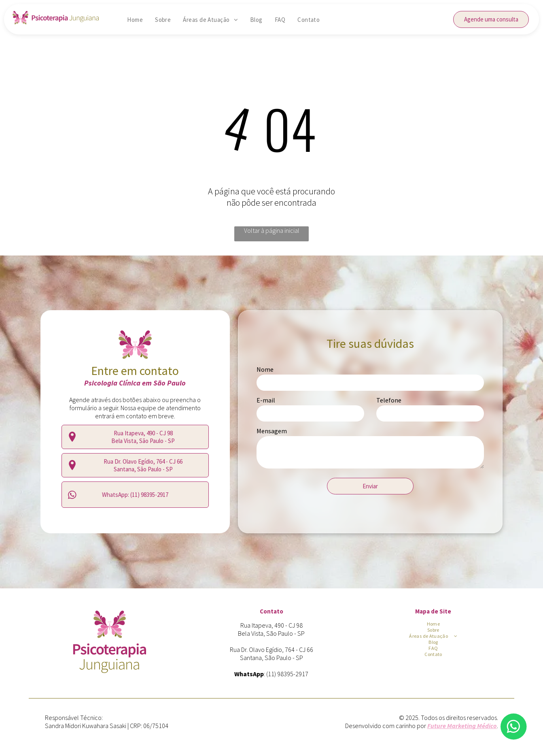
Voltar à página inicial (272, 230)
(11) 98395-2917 (287, 674)
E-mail (266, 400)
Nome (265, 369)
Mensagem (272, 431)
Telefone (389, 400)
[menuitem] (135, 20)
